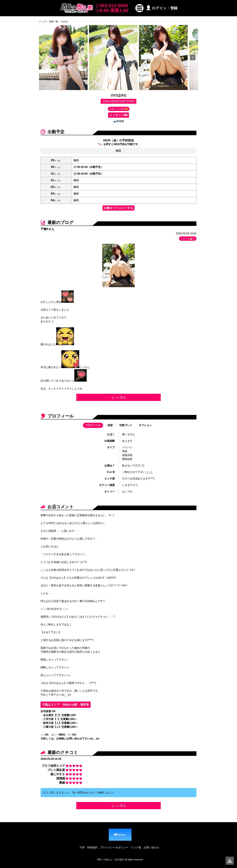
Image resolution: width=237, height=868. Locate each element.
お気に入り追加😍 (119, 109)
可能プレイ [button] (126, 425)
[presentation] (193, 58)
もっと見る (118, 397)
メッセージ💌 (118, 115)
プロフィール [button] (93, 425)
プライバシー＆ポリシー (114, 847)
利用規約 (92, 847)
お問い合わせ (151, 847)
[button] (139, 8)
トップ (42, 21)
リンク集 (136, 847)
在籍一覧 (53, 21)
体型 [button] (110, 425)
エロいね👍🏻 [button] (188, 239)
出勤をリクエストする (118, 208)
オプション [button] (145, 425)
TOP (82, 847)
